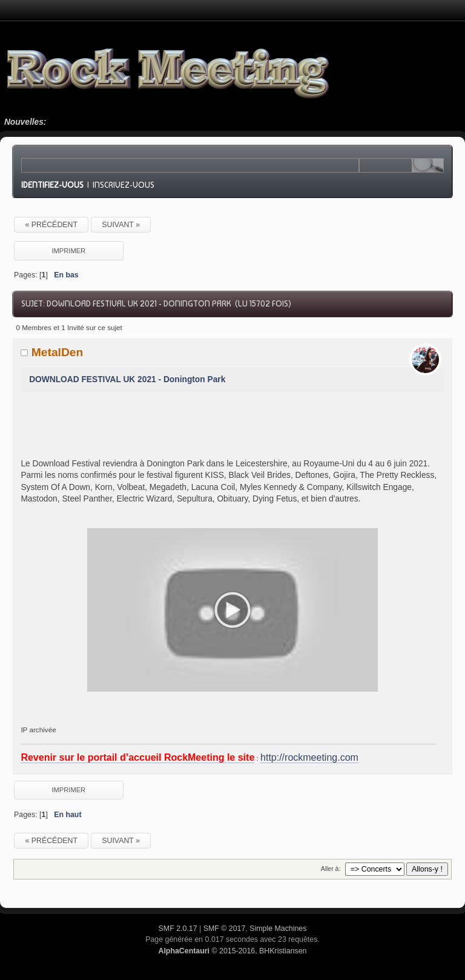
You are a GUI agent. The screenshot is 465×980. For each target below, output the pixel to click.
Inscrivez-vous (124, 185)
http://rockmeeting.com (309, 757)
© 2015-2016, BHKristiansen (232, 951)
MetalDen (58, 352)
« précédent (51, 225)
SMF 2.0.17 (178, 929)
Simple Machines (278, 929)
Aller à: (331, 869)
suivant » (121, 225)
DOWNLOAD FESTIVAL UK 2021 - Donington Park (127, 379)
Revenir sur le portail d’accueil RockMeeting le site (137, 757)
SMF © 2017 (225, 929)
